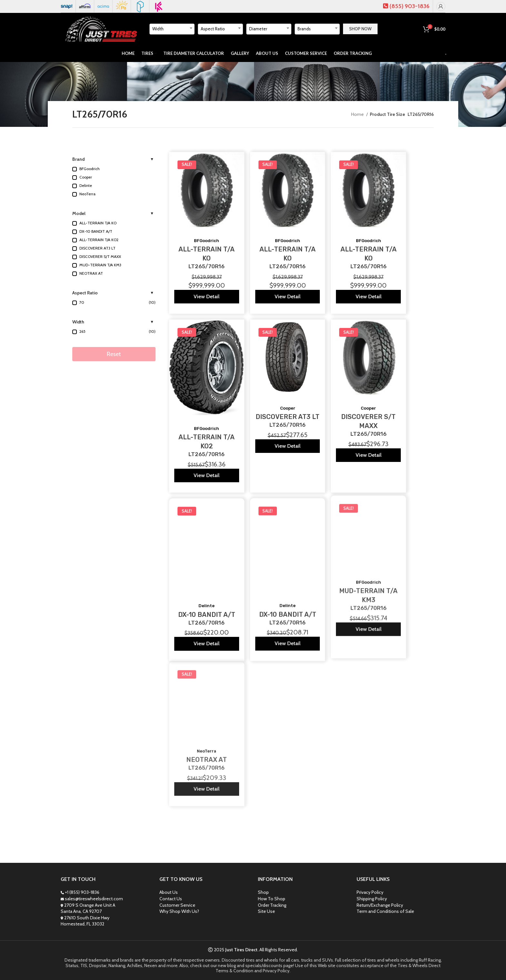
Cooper (288, 398)
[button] (114, 169)
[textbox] (172, 29)
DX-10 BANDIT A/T (207, 592)
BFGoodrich (207, 241)
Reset (114, 354)
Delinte (207, 583)
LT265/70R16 (207, 266)
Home (358, 114)
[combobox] (172, 29)
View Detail (207, 296)
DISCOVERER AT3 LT (288, 406)
